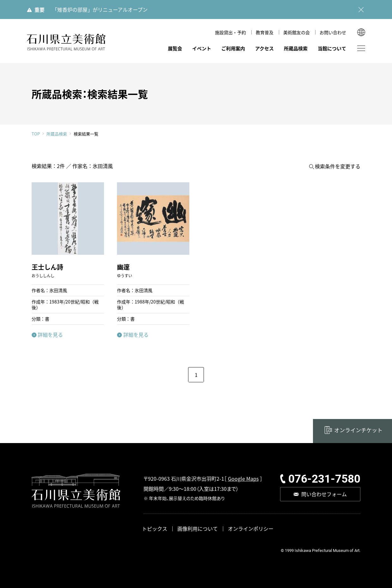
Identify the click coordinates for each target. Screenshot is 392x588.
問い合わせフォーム (324, 494)
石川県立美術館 (66, 42)
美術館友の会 (297, 32)
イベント (202, 48)
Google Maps (243, 479)
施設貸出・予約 (230, 32)
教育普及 (265, 32)
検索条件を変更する (338, 166)
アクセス (264, 48)
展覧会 (175, 48)
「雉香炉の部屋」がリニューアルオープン (100, 9)
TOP (36, 134)
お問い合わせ (333, 32)
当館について (332, 48)
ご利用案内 (233, 48)
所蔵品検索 (296, 48)
